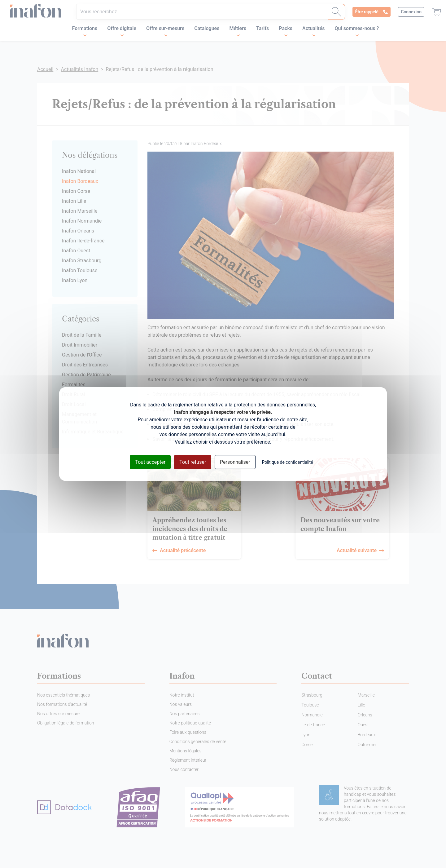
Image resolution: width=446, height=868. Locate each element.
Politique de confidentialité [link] (287, 462)
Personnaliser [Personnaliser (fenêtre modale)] (235, 462)
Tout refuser (193, 462)
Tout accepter (150, 462)
